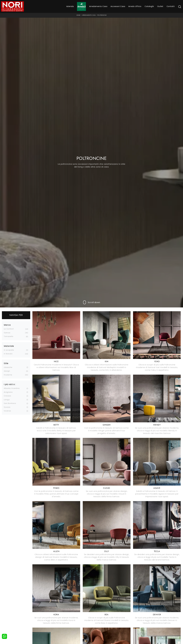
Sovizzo (7, 407)
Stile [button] (6, 363)
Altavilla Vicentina (12, 388)
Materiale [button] (9, 346)
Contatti (171, 6)
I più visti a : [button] (10, 384)
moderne (8, 375)
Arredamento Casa (98, 6)
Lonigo (7, 400)
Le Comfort (9, 329)
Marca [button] (7, 325)
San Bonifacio (10, 403)
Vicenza (7, 411)
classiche (8, 367)
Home (78, 15)
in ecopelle (9, 350)
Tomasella (9, 336)
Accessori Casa (118, 6)
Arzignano (8, 392)
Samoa (7, 333)
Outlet (160, 6)
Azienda (70, 6)
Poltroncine (102, 15)
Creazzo (7, 396)
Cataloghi (149, 6)
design (7, 371)
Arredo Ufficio (135, 6)
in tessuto (8, 354)
